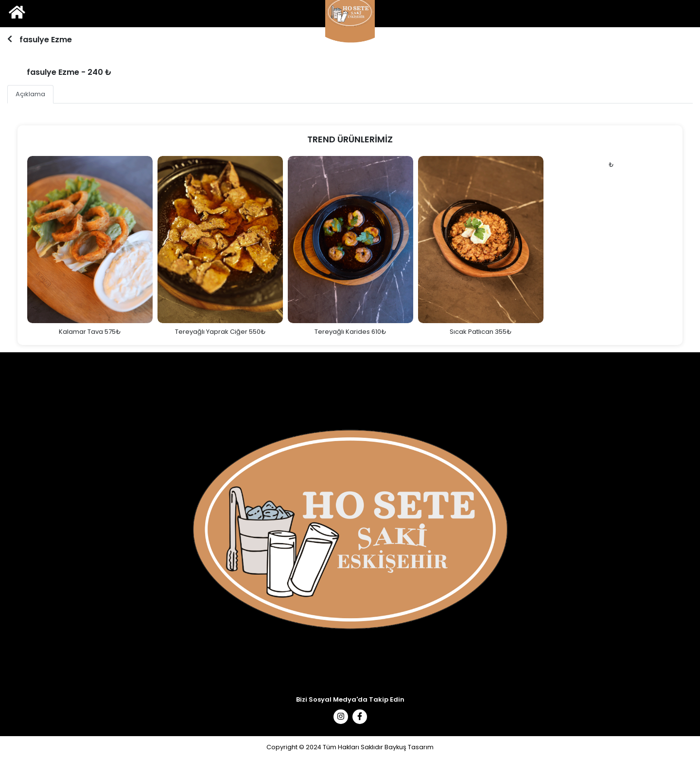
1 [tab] (349, 46)
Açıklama (30, 94)
